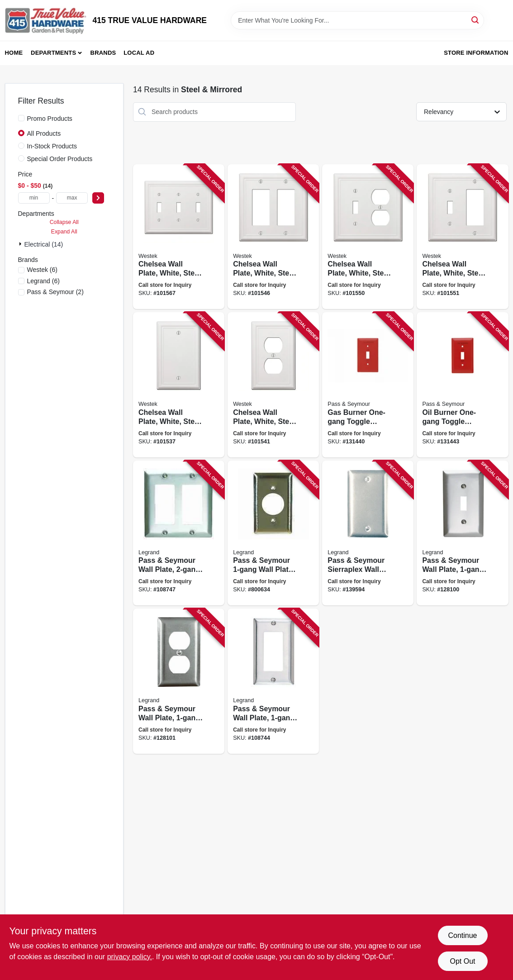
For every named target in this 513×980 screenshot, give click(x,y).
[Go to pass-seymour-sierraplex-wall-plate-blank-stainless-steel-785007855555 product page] (368, 533)
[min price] (34, 198)
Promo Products (50, 119)
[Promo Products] (21, 118)
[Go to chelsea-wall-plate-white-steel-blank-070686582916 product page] (179, 385)
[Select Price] (98, 198)
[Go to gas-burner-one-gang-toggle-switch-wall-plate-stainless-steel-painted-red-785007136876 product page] (368, 385)
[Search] (476, 20)
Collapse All (64, 222)
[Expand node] (21, 244)
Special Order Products (60, 159)
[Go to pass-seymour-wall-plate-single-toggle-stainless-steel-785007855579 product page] (462, 533)
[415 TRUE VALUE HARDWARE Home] (46, 20)
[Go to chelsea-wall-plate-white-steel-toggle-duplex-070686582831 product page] (368, 237)
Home (14, 53)
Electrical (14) (44, 244)
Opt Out (462, 961)
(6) (42, 270)
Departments (53, 53)
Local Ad (139, 53)
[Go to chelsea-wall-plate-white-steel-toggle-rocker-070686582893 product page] (462, 237)
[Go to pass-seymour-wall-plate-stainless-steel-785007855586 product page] (273, 681)
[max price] (72, 198)
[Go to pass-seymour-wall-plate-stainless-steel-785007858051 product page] (179, 533)
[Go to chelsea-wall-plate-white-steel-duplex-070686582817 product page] (273, 385)
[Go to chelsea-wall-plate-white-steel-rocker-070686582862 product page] (273, 237)
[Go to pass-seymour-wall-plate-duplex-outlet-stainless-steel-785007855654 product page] (179, 681)
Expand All (64, 232)
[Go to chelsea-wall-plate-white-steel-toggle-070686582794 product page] (179, 237)
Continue (462, 935)
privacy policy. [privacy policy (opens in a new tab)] (130, 957)
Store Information (476, 53)
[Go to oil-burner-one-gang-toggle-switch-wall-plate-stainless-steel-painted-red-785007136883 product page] (462, 385)
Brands (103, 53)
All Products (44, 133)
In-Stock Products (52, 146)
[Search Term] (357, 20)
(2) (55, 292)
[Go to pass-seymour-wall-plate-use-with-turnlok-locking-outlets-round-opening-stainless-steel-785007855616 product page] (273, 533)
